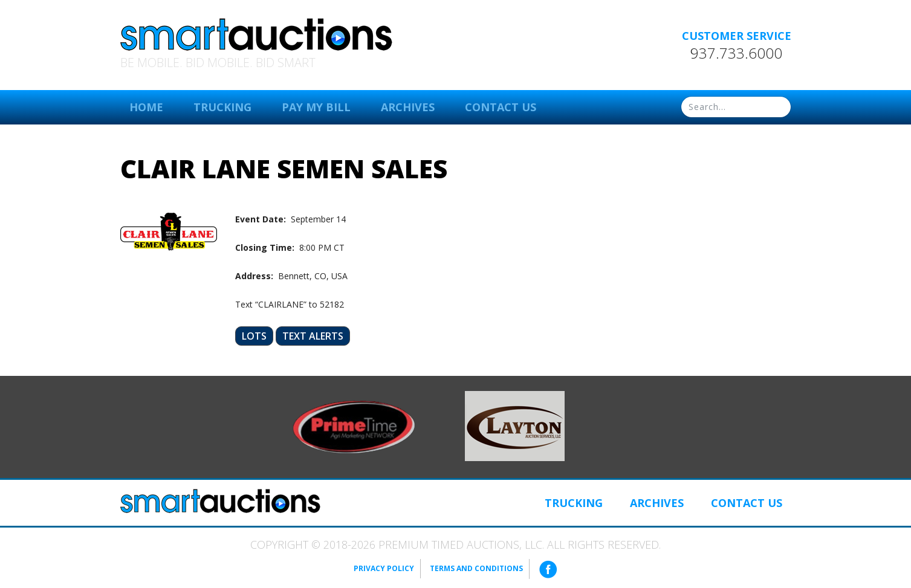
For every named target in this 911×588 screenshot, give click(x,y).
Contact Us (501, 107)
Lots (254, 336)
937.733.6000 (736, 53)
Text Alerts (313, 336)
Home (146, 107)
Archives (408, 107)
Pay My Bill (316, 107)
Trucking (222, 107)
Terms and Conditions (476, 568)
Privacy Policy (384, 568)
